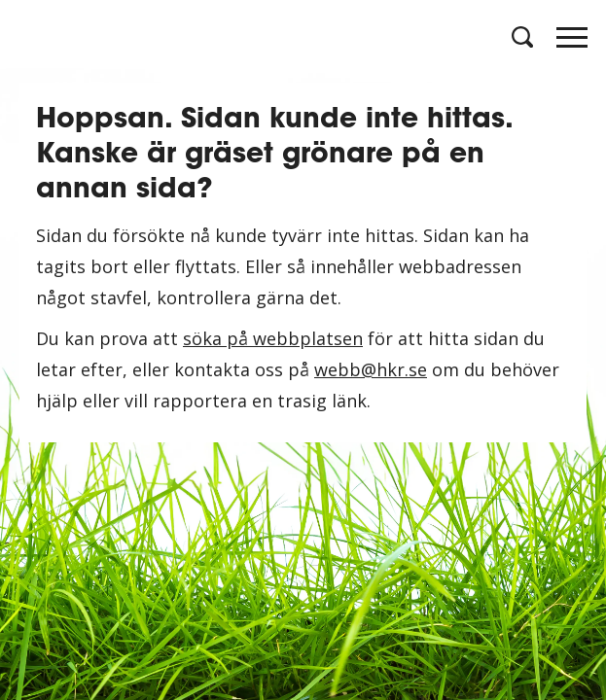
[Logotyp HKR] (34, 36)
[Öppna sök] (520, 37)
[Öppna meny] (572, 43)
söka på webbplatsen (273, 338)
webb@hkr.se (371, 369)
